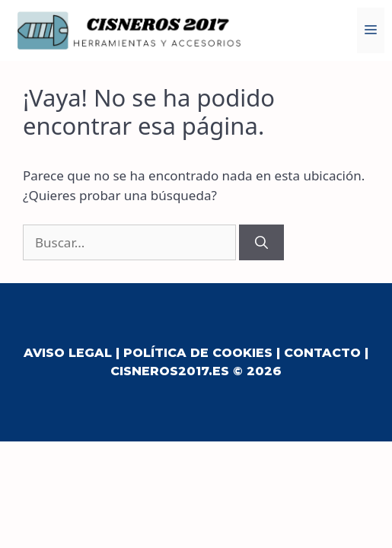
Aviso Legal (68, 353)
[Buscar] (261, 243)
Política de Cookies (198, 353)
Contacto (322, 353)
